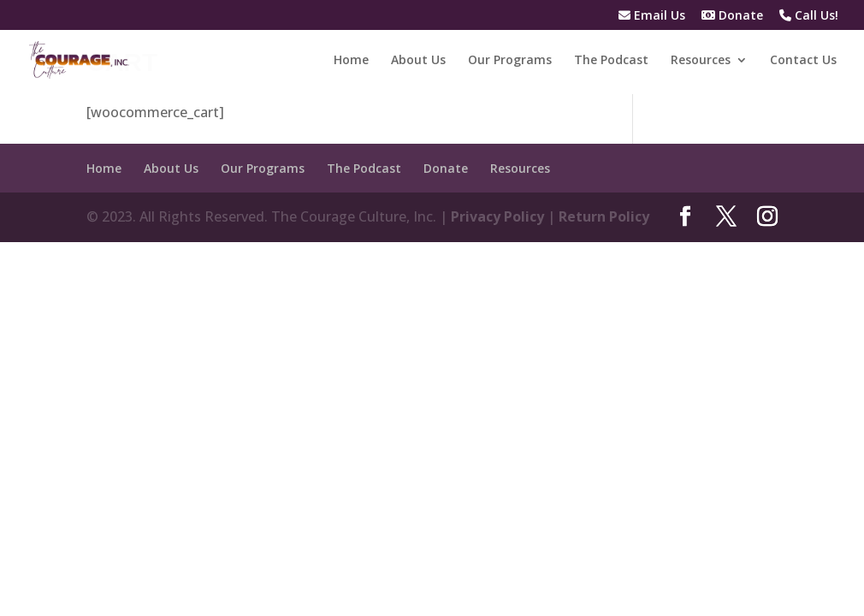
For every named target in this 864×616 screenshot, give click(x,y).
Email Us (652, 16)
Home (351, 61)
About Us (418, 61)
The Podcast (611, 61)
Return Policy (604, 216)
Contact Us (803, 61)
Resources (701, 61)
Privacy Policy (497, 216)
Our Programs (510, 61)
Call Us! (809, 16)
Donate (732, 16)
